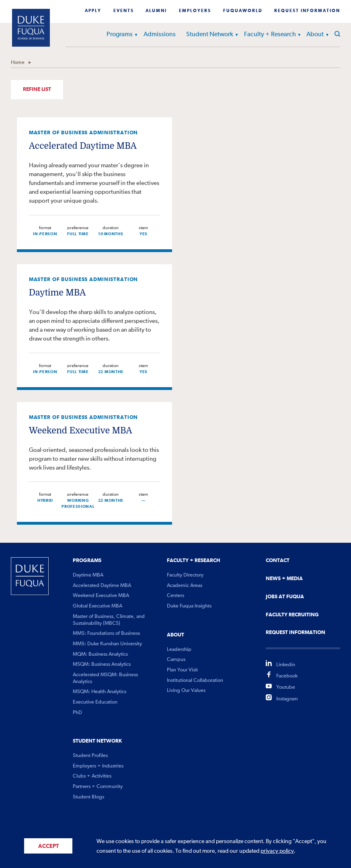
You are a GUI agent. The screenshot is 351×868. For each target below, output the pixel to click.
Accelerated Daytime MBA (83, 146)
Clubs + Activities (92, 776)
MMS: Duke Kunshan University (107, 644)
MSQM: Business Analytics (102, 664)
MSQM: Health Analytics (100, 692)
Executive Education (95, 702)
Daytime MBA (57, 293)
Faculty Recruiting (292, 615)
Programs (120, 35)
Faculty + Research (270, 35)
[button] (132, 36)
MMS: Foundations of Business (106, 633)
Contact (278, 560)
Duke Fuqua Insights (189, 606)
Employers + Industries (98, 766)
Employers (195, 11)
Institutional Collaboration (195, 680)
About (315, 35)
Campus (176, 660)
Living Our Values (186, 691)
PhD (77, 713)
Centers (175, 596)
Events (124, 11)
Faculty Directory (185, 575)
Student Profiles (90, 756)
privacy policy (277, 851)
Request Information (307, 11)
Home (18, 63)
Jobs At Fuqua (285, 597)
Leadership (179, 649)
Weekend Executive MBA (81, 431)
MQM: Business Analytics (100, 654)
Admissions (160, 35)
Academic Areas (185, 586)
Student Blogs (88, 797)
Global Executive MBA (97, 606)
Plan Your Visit (182, 670)
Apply (93, 11)
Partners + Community (98, 787)
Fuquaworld (243, 11)
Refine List (37, 89)
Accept (48, 846)
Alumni (156, 11)
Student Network (210, 35)
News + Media (284, 579)
